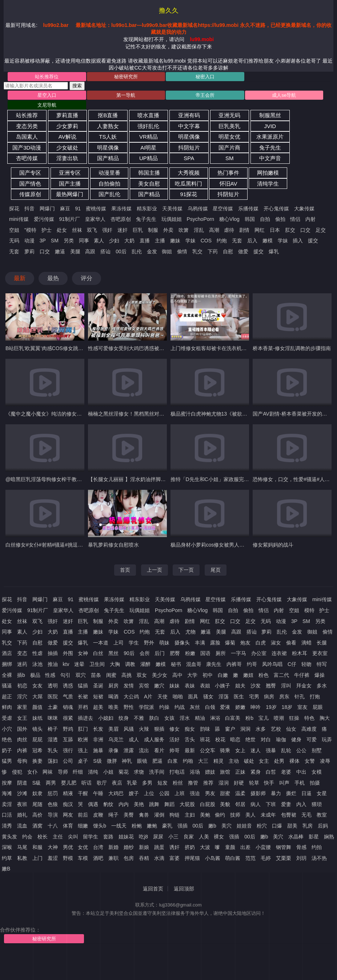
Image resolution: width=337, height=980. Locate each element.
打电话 (177, 772)
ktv (66, 664)
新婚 (113, 847)
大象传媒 (304, 209)
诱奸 (174, 847)
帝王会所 (205, 95)
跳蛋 (159, 847)
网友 (68, 815)
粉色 (264, 675)
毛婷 (266, 858)
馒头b (100, 826)
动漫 (29, 241)
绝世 (250, 739)
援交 (313, 241)
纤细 (78, 772)
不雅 (139, 718)
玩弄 (327, 739)
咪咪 (53, 718)
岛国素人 (27, 137)
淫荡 (224, 697)
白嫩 (223, 675)
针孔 (300, 697)
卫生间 (97, 664)
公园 (164, 793)
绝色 (7, 739)
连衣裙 (279, 653)
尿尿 (158, 837)
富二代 (281, 675)
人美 (204, 837)
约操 (164, 707)
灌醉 (145, 664)
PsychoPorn (200, 219)
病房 (269, 697)
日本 (275, 230)
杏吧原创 (121, 219)
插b (21, 675)
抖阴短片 (189, 148)
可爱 (312, 739)
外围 (68, 653)
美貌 (225, 804)
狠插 (159, 729)
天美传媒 (172, 209)
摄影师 (258, 793)
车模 (83, 858)
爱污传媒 (44, 219)
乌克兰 (116, 739)
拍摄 (315, 783)
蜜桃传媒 (96, 209)
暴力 (276, 793)
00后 (121, 251)
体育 (68, 826)
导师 (63, 772)
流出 (144, 750)
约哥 (252, 664)
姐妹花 (126, 837)
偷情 (182, 251)
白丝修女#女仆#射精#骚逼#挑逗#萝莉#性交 (55, 545)
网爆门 (47, 209)
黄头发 (9, 837)
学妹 (190, 241)
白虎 (261, 643)
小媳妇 (106, 718)
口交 (305, 230)
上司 (119, 643)
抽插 (53, 653)
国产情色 (30, 184)
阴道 (22, 783)
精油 (200, 718)
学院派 (147, 707)
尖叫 (73, 837)
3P (43, 241)
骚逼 (7, 686)
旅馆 (225, 772)
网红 (260, 230)
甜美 (292, 826)
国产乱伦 (109, 194)
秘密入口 (205, 77)
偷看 (291, 643)
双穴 (81, 675)
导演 (53, 815)
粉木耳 (300, 653)
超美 (98, 707)
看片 (159, 750)
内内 (124, 804)
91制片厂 (69, 219)
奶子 (7, 750)
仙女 (291, 729)
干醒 (83, 793)
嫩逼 (60, 251)
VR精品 (149, 137)
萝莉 (29, 251)
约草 (7, 858)
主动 (234, 761)
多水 (322, 686)
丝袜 (77, 230)
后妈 (323, 826)
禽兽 (144, 815)
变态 (22, 653)
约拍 (317, 847)
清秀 (7, 826)
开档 (83, 707)
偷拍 (280, 219)
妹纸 (37, 718)
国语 (205, 653)
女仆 (32, 772)
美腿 (75, 251)
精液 (68, 793)
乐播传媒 (248, 209)
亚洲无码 (229, 115)
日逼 (306, 793)
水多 (261, 729)
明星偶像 (189, 137)
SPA (189, 158)
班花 (205, 739)
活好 (174, 739)
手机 (300, 783)
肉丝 (22, 739)
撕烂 (291, 793)
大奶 (129, 241)
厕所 (221, 653)
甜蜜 (225, 793)
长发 (98, 729)
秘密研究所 (126, 77)
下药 (213, 251)
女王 (22, 718)
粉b (249, 718)
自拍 (265, 219)
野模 (68, 858)
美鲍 (205, 815)
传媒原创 (30, 194)
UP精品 (149, 158)
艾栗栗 (284, 858)
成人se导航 (284, 95)
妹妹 (174, 686)
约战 (180, 707)
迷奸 (123, 230)
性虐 (37, 653)
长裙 (83, 697)
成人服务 (154, 739)
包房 (129, 858)
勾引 (65, 675)
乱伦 (137, 251)
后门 (160, 653)
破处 (249, 761)
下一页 (186, 570)
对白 (266, 739)
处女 (62, 230)
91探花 (189, 194)
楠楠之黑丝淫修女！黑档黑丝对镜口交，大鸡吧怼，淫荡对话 (157, 414)
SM (230, 158)
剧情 (244, 230)
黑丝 (113, 653)
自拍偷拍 (109, 184)
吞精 (144, 858)
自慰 (228, 251)
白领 (210, 707)
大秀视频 (189, 173)
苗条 (96, 675)
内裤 (22, 750)
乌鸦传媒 (198, 209)
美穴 (226, 826)
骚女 (208, 697)
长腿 (322, 643)
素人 (99, 241)
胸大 (325, 718)
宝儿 (264, 718)
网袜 (48, 772)
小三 (173, 837)
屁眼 (318, 707)
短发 (163, 783)
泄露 (129, 750)
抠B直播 (108, 115)
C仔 (292, 664)
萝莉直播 (67, 115)
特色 (309, 718)
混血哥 (194, 664)
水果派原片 (270, 137)
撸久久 (169, 11)
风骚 (129, 729)
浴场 (195, 772)
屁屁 (37, 739)
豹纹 (108, 804)
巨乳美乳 (229, 126)
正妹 (240, 772)
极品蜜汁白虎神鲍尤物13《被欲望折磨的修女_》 (226, 414)
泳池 (37, 664)
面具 (193, 697)
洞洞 (245, 729)
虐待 (229, 230)
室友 (302, 707)
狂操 (294, 718)
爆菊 (230, 643)
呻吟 (256, 707)
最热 (53, 278)
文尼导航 (47, 105)
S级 (97, 761)
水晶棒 (296, 837)
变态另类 (27, 126)
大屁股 (187, 804)
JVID (270, 126)
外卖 (168, 230)
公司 (68, 761)
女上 (240, 750)
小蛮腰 (263, 847)
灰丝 (195, 707)
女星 (322, 793)
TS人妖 (108, 137)
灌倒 (159, 815)
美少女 (160, 675)
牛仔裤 (302, 675)
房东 (284, 697)
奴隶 (37, 793)
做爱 (243, 251)
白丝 (98, 653)
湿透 (53, 739)
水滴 (159, 858)
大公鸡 (131, 697)
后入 (252, 241)
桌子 (83, 761)
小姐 (108, 772)
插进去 (85, 718)
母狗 (22, 761)
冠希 (37, 750)
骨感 (301, 847)
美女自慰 (149, 184)
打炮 (315, 697)
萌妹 (164, 643)
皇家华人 (95, 219)
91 (78, 209)
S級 (37, 783)
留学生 (91, 837)
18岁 (287, 707)
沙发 (256, 686)
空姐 (14, 230)
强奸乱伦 (148, 126)
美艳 (139, 804)
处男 (279, 761)
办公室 (259, 653)
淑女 (276, 643)
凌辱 (325, 761)
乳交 (197, 251)
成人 (134, 739)
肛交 (290, 230)
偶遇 (93, 804)
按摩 (7, 783)
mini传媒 (19, 219)
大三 (203, 761)
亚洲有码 (189, 115)
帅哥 (174, 750)
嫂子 (134, 793)
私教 (22, 858)
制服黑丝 (270, 115)
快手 (269, 783)
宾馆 (144, 686)
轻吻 (306, 664)
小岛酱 (213, 858)
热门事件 (228, 173)
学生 (134, 643)
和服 (37, 847)
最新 (20, 278)
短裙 (98, 697)
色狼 (53, 804)
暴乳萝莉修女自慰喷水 (113, 545)
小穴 (7, 729)
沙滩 (22, 793)
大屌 (37, 697)
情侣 (295, 219)
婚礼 (22, 815)
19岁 (271, 707)
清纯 (93, 772)
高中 (177, 675)
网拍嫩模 (268, 173)
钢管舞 (284, 847)
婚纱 (129, 847)
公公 (301, 750)
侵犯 (17, 772)
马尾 (22, 847)
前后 (83, 815)
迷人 (256, 750)
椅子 (53, 729)
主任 (58, 837)
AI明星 (148, 148)
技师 (235, 815)
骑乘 (225, 750)
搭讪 (105, 251)
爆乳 (274, 251)
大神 (53, 847)
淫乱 (199, 230)
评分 (87, 278)
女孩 (169, 718)
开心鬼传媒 (276, 209)
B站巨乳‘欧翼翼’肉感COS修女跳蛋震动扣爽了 (57, 348)
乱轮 (286, 750)
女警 (310, 761)
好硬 (239, 783)
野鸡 (68, 729)
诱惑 (68, 686)
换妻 (37, 761)
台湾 (98, 847)
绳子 (113, 815)
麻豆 (65, 209)
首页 (125, 570)
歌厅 (102, 783)
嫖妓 (210, 772)
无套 (237, 241)
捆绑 (7, 664)
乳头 (53, 750)
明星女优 (229, 137)
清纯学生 (268, 184)
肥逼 (157, 761)
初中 (208, 675)
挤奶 (190, 847)
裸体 (294, 761)
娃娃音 (244, 826)
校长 (43, 837)
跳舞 (154, 804)
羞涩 (53, 858)
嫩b (212, 826)
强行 (68, 750)
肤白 (154, 718)
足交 (321, 230)
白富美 (233, 718)
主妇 (190, 815)
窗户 (230, 729)
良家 (189, 837)
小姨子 (222, 686)
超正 (7, 697)
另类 (69, 241)
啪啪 (178, 697)
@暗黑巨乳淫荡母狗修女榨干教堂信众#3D (53, 479)
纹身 (124, 718)
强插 (182, 826)
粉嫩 (190, 653)
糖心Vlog (229, 219)
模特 (309, 610)
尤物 (190, 632)
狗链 (174, 815)
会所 (145, 653)
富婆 (174, 858)
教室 (322, 815)
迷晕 (79, 664)
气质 (68, 697)
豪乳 (167, 826)
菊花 (124, 772)
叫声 (284, 783)
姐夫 (240, 686)
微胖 (112, 761)
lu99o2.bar (56, 25)
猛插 (83, 686)
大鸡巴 (116, 793)
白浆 (173, 761)
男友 (210, 793)
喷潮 (279, 718)
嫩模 (268, 241)
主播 (160, 241)
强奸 (107, 230)
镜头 (37, 729)
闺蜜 (111, 675)
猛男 (7, 761)
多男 (147, 783)
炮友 (245, 643)
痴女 (190, 729)
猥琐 (317, 804)
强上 (83, 750)
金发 (152, 251)
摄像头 (182, 643)
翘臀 (271, 686)
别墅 (317, 750)
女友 (37, 686)
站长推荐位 (47, 77)
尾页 (216, 570)
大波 (205, 847)
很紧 (68, 718)
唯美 (113, 707)
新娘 (144, 847)
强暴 (271, 750)
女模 (317, 772)
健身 (296, 739)
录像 (113, 750)
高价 (37, 815)
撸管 (193, 783)
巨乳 (138, 230)
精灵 (218, 761)
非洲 (98, 739)
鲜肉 (7, 707)
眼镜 (142, 761)
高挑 (127, 675)
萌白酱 (233, 858)
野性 (129, 707)
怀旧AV (228, 184)
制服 (153, 230)
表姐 (205, 686)
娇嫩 (240, 707)
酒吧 (98, 858)
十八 (53, 826)
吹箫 (184, 230)
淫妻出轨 (67, 158)
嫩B (6, 869)
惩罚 (53, 793)
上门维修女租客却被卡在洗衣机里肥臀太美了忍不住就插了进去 (242, 348)
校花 (220, 739)
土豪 (53, 707)
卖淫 (7, 804)
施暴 (98, 750)
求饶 (139, 772)
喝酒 (113, 697)
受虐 (7, 718)
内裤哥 (234, 664)
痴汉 (68, 804)
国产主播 (70, 184)
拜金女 (304, 686)
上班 (180, 793)
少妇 (114, 241)
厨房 (113, 686)
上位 (149, 793)
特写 (322, 664)
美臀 (129, 815)
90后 (129, 653)
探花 (14, 209)
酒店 (7, 653)
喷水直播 (148, 115)
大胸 (115, 664)
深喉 (7, 847)
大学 (192, 675)
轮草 (254, 783)
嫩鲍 (152, 826)
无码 (14, 241)
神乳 (127, 761)
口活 (7, 815)
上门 (37, 858)
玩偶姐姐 (172, 219)
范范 (250, 858)
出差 (245, 847)
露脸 (215, 643)
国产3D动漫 (27, 148)
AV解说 (67, 137)
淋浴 (215, 718)
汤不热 (319, 858)
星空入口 (47, 95)
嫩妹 (175, 241)
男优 (68, 847)
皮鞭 (98, 815)
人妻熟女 (108, 126)
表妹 (190, 686)
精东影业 (147, 209)
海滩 (7, 793)
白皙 (271, 772)
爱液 (225, 707)
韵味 (205, 729)
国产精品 (108, 158)
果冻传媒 (121, 209)
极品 (35, 675)
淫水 (185, 718)
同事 (84, 241)
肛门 (83, 729)
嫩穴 (159, 686)
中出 (301, 772)
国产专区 (30, 173)
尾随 (37, 804)
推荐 (208, 783)
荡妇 (53, 761)
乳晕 (132, 783)
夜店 (117, 783)
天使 (163, 697)
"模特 (30, 230)
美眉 (113, 729)
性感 (50, 675)
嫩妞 (248, 675)
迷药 (22, 664)
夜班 (22, 804)
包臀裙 (289, 815)
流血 (22, 826)
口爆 (277, 826)
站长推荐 (27, 115)
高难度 (309, 729)
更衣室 (320, 653)
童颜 (230, 847)
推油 (53, 664)
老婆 (286, 772)
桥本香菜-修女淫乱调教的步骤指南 (292, 348)
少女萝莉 (67, 126)
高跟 (90, 251)
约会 (27, 837)
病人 (256, 804)
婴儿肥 (69, 783)
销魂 (68, 707)
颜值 (37, 707)
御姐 (167, 251)
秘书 (176, 664)
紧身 (256, 772)
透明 (53, 686)
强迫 (195, 793)
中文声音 (270, 158)
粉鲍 (137, 826)
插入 (298, 241)
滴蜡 (306, 643)
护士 (47, 230)
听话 (87, 783)
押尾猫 (192, 858)
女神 (83, 653)
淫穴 (22, 697)
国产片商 (229, 148)
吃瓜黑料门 (188, 184)
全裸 (7, 675)
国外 (22, 729)
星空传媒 (223, 209)
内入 (301, 804)
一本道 (101, 643)
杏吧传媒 (27, 158)
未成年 (268, 815)
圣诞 (98, 686)
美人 (250, 815)
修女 (174, 729)
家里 (22, 707)
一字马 (238, 653)
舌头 (190, 739)
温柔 (240, 793)
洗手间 (157, 772)
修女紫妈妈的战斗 (273, 545)
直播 (145, 241)
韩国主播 (149, 173)
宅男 (254, 697)
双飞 (92, 230)
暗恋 (235, 739)
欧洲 (83, 739)
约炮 (222, 241)
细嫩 (83, 826)
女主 (264, 761)
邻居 (240, 804)
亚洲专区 (70, 173)
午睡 (98, 793)
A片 (148, 697)
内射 (310, 219)
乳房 (308, 826)
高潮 (214, 230)
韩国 (250, 219)
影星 (314, 837)
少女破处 (67, 148)
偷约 (220, 815)
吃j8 (143, 837)
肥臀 (175, 653)
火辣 (144, 729)
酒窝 (37, 826)
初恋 (22, 686)
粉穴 (262, 826)
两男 (51, 783)
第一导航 (126, 95)
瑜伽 (281, 739)
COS (206, 241)
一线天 (119, 826)
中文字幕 (189, 126)
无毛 (306, 815)
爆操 (320, 675)
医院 (53, 697)
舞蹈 (169, 804)
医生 (239, 697)
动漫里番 (109, 173)
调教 (130, 664)
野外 (149, 643)
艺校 (276, 729)
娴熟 (329, 837)
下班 (271, 804)
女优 (83, 847)
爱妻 (286, 804)
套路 (108, 837)
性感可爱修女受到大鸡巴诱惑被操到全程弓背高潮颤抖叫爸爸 (157, 348)
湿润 (224, 783)
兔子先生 (270, 148)
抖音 (29, 209)
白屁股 (208, 804)
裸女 (219, 837)
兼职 (113, 858)
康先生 (214, 664)
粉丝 (178, 783)
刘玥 (301, 858)
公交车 (208, 750)
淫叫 (286, 686)
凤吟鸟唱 (272, 664)
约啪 (188, 761)
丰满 (200, 643)
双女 (142, 675)
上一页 (155, 570)
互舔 (68, 739)
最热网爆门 (70, 194)
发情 (129, 686)
